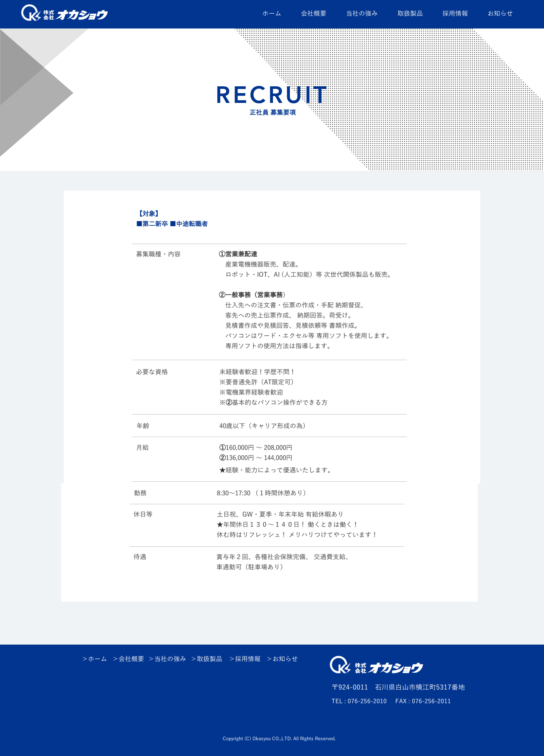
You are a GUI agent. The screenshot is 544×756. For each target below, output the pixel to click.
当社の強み (170, 659)
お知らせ (285, 659)
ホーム (98, 659)
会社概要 (131, 659)
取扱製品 (210, 659)
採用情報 (248, 659)
